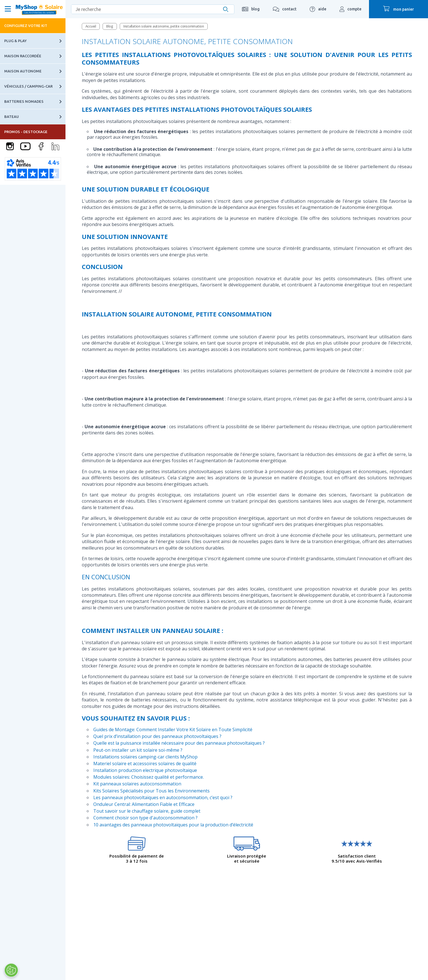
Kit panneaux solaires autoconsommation (137, 784)
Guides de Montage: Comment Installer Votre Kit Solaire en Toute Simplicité (173, 730)
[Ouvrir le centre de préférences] (11, 970)
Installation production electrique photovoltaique (145, 770)
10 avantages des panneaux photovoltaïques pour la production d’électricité (173, 825)
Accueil (91, 26)
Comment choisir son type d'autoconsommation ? (145, 818)
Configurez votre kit (26, 26)
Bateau (35, 117)
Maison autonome (35, 71)
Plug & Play (35, 41)
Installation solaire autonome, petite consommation (164, 26)
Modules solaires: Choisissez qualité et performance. (149, 777)
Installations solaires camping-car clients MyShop (145, 757)
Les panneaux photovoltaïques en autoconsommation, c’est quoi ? (163, 797)
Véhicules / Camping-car (35, 86)
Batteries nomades (35, 102)
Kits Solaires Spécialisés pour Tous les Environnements (151, 791)
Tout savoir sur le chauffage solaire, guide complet (147, 811)
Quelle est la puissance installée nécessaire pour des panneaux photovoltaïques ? (179, 743)
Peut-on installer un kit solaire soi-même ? (138, 750)
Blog (110, 26)
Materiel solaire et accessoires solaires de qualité (145, 764)
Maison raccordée (35, 56)
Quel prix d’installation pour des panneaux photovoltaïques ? (157, 736)
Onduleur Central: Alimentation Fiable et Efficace (144, 804)
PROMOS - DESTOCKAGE (26, 132)
